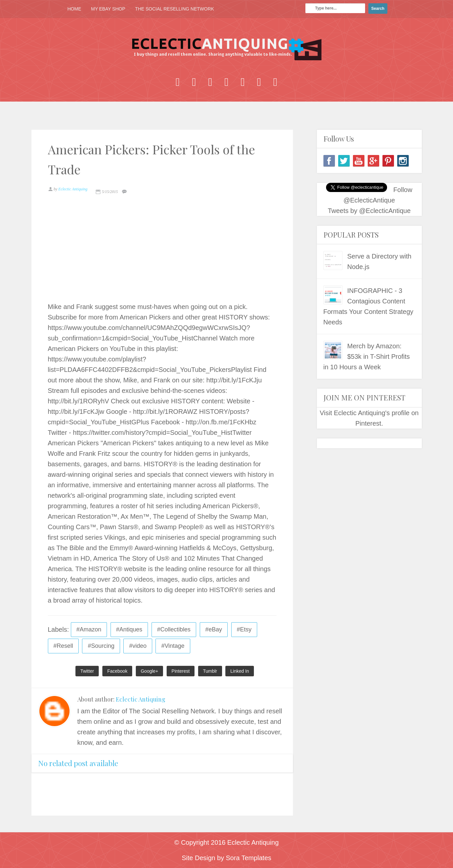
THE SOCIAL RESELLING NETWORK (175, 9)
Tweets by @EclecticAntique (369, 211)
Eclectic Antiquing (141, 699)
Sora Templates (248, 858)
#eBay (214, 629)
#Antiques (129, 629)
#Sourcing (101, 646)
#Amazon (89, 629)
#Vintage (173, 646)
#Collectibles (174, 629)
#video (138, 646)
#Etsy (244, 629)
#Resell (63, 646)
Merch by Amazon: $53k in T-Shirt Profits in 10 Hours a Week (367, 357)
